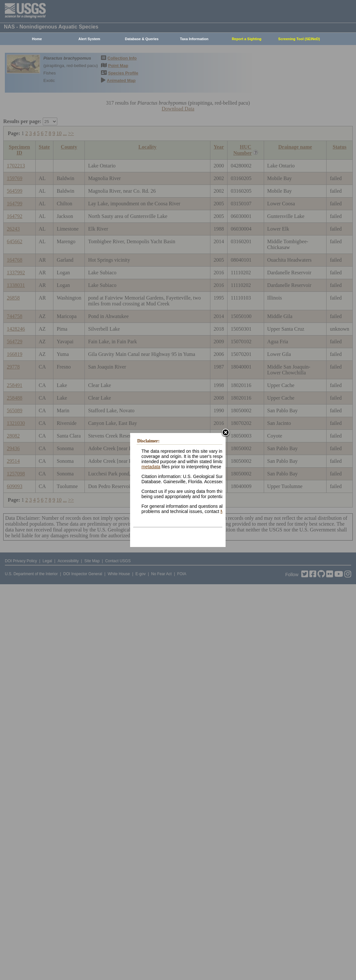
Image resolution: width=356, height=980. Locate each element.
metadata (151, 467)
